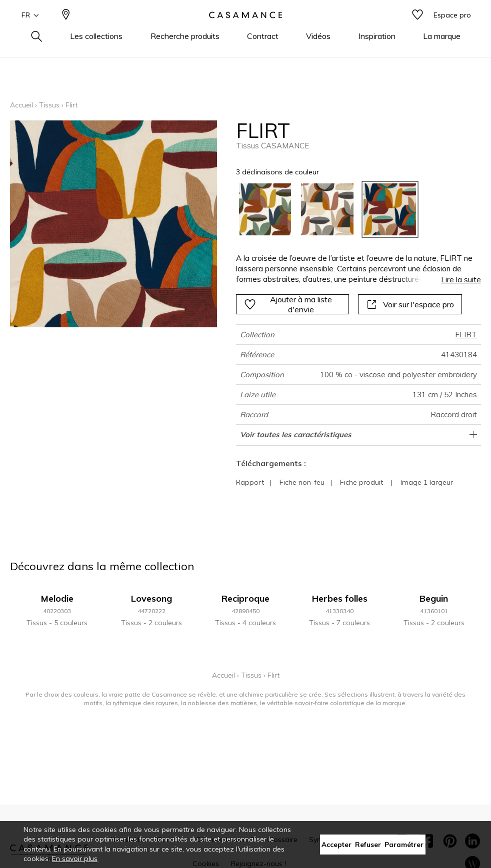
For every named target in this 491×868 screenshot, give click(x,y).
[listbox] (354, 210)
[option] (265, 210)
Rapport (250, 482)
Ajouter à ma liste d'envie (288, 304)
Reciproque (245, 598)
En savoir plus (75, 859)
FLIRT (466, 335)
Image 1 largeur (427, 482)
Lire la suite (461, 280)
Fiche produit (361, 482)
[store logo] (245, 31)
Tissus (49, 105)
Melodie (57, 598)
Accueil (21, 105)
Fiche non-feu (302, 482)
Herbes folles (340, 598)
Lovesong (151, 598)
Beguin (434, 598)
